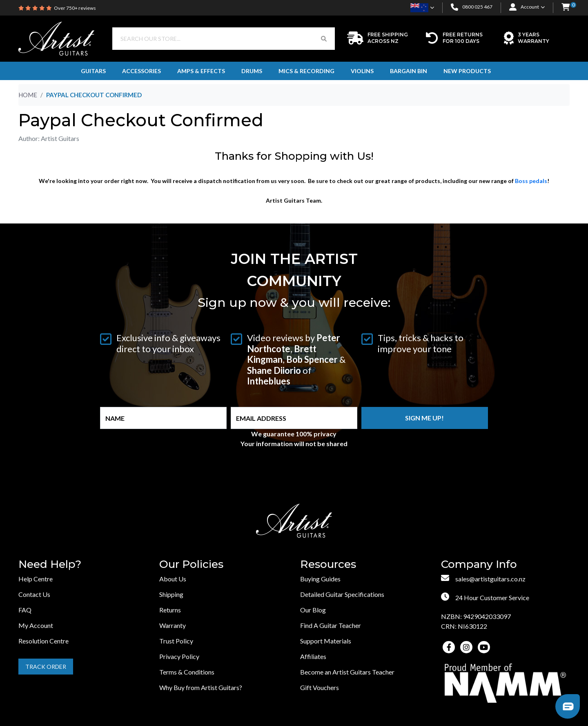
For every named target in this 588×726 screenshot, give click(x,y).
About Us (173, 579)
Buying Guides (320, 579)
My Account (36, 625)
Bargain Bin (409, 71)
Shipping (171, 594)
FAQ (25, 610)
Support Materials (326, 641)
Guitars (93, 71)
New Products (467, 71)
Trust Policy (176, 641)
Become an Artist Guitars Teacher (347, 672)
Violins (362, 71)
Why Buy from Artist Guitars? (201, 687)
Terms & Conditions (187, 672)
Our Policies (191, 564)
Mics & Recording (306, 71)
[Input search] (213, 39)
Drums (252, 71)
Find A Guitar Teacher (331, 625)
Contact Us (34, 594)
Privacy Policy (179, 656)
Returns (170, 610)
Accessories (141, 71)
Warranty (173, 625)
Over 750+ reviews (75, 8)
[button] (566, 8)
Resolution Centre (43, 641)
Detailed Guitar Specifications (342, 594)
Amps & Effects (201, 71)
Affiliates (313, 656)
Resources (328, 564)
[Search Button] (324, 39)
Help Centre (36, 579)
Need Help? (50, 564)
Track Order (46, 667)
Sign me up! (424, 418)
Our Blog (313, 610)
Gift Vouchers (320, 687)
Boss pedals (531, 181)
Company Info (479, 564)
